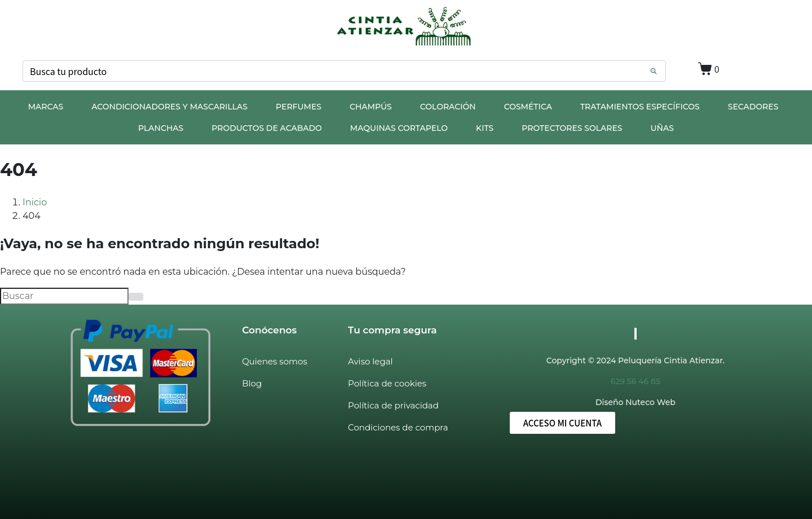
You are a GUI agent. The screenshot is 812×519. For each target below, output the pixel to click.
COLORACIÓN (448, 107)
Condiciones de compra (398, 427)
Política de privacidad (393, 405)
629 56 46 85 (636, 381)
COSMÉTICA (528, 107)
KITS (485, 128)
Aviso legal (370, 361)
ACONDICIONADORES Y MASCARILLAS (169, 107)
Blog (252, 383)
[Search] (654, 71)
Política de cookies (387, 383)
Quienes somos (275, 361)
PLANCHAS (161, 128)
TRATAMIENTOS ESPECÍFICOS (640, 107)
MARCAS (46, 107)
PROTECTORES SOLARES (572, 128)
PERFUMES (299, 107)
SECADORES (753, 107)
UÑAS (662, 128)
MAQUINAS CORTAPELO (399, 128)
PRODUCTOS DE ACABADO (267, 128)
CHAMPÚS (371, 107)
